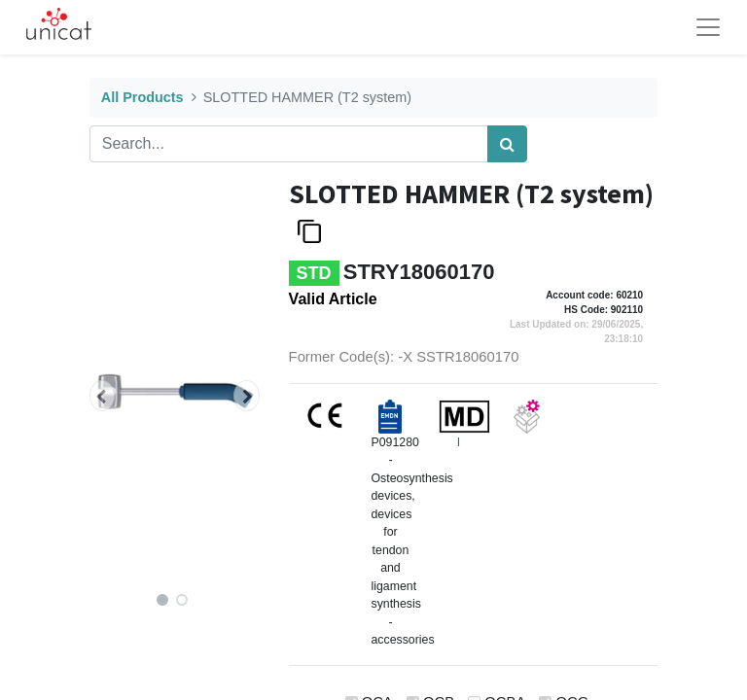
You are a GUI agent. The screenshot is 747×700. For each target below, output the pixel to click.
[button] (102, 396)
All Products (142, 97)
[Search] (507, 144)
